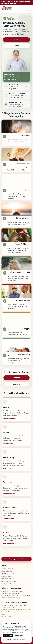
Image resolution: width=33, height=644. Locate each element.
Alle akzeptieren (8, 636)
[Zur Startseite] (7, 8)
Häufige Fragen (7, 576)
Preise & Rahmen (7, 571)
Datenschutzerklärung (19, 640)
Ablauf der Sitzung (8, 574)
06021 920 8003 (10, 607)
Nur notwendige (19, 636)
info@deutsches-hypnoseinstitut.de (18, 610)
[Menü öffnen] (30, 8)
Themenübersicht (7, 568)
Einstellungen (7, 640)
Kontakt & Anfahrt (7, 579)
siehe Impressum (14, 598)
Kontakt (16, 46)
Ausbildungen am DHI (9, 581)
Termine (17, 40)
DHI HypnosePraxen (8, 584)
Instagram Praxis (16, 612)
